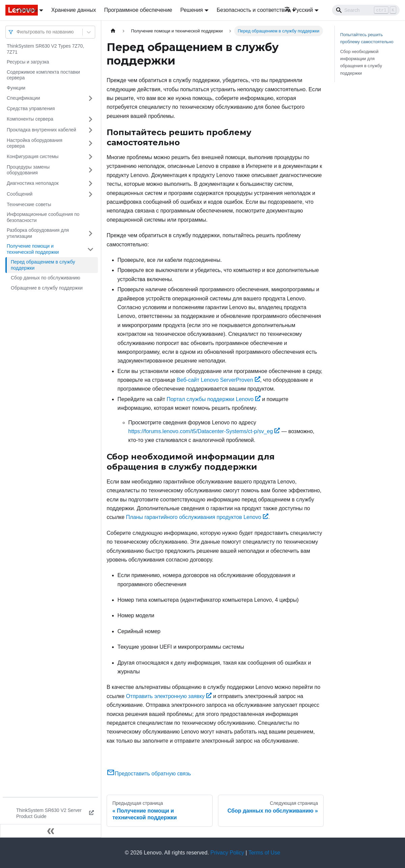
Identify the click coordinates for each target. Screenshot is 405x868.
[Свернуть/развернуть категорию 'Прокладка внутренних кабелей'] (90, 130)
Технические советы (29, 204)
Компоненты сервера (30, 119)
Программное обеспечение (138, 10)
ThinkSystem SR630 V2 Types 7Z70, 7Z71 (45, 49)
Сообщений (20, 194)
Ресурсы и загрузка (28, 62)
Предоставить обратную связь (149, 774)
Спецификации (23, 98)
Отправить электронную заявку (169, 696)
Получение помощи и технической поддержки (33, 249)
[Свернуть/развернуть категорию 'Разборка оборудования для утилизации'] (90, 233)
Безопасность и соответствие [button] (253, 10)
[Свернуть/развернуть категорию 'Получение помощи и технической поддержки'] (90, 249)
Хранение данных (74, 10)
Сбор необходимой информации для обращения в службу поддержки (361, 62)
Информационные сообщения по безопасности (43, 217)
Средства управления (31, 108)
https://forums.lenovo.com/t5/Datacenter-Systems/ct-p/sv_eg (204, 431)
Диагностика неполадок (33, 183)
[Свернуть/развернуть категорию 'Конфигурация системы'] (90, 157)
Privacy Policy (227, 853)
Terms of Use (264, 853)
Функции (16, 88)
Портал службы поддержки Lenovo (214, 399)
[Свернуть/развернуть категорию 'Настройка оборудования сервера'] (90, 143)
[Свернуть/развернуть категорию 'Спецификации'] (90, 98)
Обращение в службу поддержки (47, 288)
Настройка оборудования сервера (35, 143)
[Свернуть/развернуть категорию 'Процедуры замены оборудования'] (90, 170)
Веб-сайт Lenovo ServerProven (219, 380)
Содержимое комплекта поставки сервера (43, 75)
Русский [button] (299, 10)
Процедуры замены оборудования (28, 170)
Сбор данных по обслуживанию (46, 278)
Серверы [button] (26, 10)
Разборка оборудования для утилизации (38, 233)
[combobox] (17, 32)
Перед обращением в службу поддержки (43, 265)
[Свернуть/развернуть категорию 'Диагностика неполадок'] (90, 183)
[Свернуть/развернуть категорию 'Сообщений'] (90, 194)
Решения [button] (192, 10)
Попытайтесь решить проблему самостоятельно (367, 38)
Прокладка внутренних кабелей (42, 130)
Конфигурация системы (33, 156)
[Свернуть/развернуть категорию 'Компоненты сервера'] (90, 119)
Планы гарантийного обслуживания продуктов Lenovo (197, 517)
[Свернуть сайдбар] (51, 831)
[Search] (366, 10)
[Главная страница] (113, 31)
